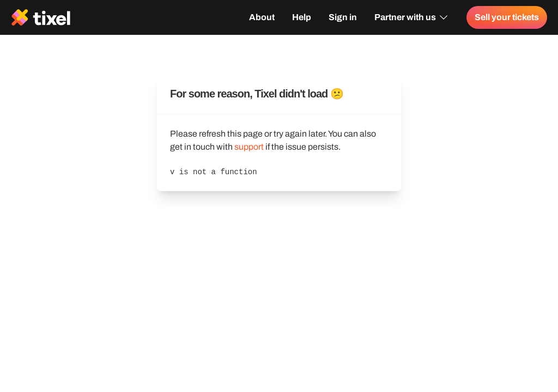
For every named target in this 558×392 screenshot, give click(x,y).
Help (302, 17)
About (262, 17)
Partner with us (412, 17)
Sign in (343, 17)
